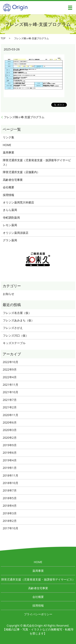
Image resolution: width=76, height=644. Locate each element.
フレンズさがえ (13, 328)
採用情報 (9, 195)
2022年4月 (10, 377)
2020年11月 (11, 415)
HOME (7, 145)
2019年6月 (10, 453)
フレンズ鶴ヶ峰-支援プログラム (24, 117)
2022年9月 (10, 369)
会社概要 (9, 187)
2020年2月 (10, 438)
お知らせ (9, 294)
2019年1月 (10, 468)
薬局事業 (9, 152)
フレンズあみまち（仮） (18, 320)
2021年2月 (10, 407)
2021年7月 (10, 400)
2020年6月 (10, 422)
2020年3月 (10, 430)
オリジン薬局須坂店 (16, 233)
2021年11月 (11, 385)
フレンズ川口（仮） (16, 335)
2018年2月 (10, 521)
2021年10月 (11, 392)
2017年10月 (11, 528)
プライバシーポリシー (38, 614)
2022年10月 (11, 362)
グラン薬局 (10, 240)
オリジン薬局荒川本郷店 (18, 202)
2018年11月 (11, 475)
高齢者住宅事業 (13, 180)
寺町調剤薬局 (11, 218)
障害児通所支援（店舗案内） (21, 172)
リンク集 (9, 137)
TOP (3, 38)
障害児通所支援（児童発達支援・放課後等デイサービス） (37, 162)
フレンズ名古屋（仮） (17, 313)
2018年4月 (10, 506)
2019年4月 (10, 460)
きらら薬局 (10, 210)
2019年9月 (10, 445)
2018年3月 (10, 513)
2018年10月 (11, 483)
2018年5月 (10, 498)
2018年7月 (10, 490)
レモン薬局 (10, 225)
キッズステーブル (14, 343)
